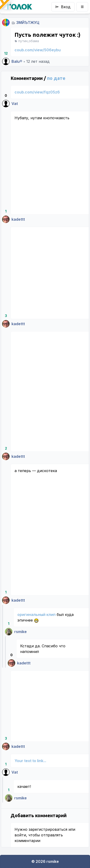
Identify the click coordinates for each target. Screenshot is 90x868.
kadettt (18, 219)
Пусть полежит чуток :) (47, 35)
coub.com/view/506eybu (38, 50)
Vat (15, 104)
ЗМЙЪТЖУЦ (28, 22)
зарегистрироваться (48, 829)
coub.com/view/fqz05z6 (37, 92)
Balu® (17, 61)
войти (20, 835)
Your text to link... (30, 761)
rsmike (21, 632)
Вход (63, 7)
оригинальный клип (36, 615)
